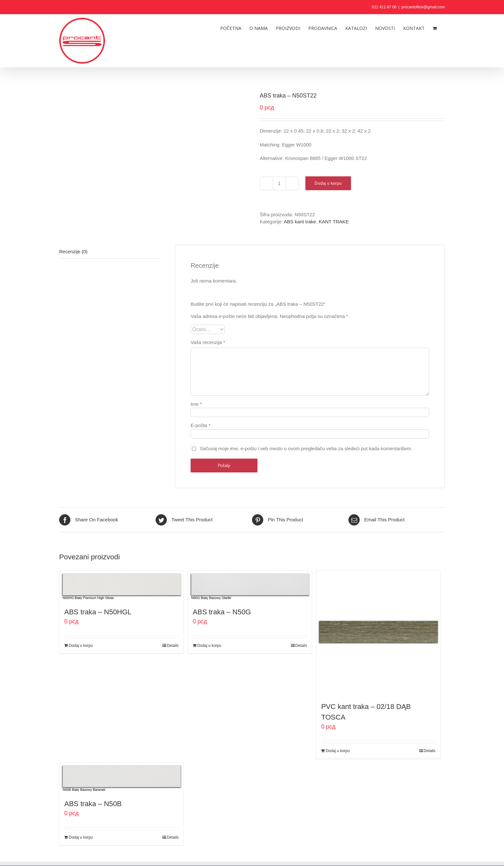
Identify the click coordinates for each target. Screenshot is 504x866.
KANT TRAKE (334, 222)
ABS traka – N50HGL (98, 612)
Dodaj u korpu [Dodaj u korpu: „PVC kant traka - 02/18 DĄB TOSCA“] (338, 751)
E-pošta (201, 425)
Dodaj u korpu (328, 183)
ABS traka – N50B (93, 804)
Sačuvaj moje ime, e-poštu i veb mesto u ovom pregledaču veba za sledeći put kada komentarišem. (306, 448)
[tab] (109, 252)
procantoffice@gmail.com (423, 7)
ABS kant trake (300, 222)
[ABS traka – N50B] (122, 777)
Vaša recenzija (208, 342)
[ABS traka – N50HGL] (122, 586)
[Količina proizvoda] (279, 183)
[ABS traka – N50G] (250, 586)
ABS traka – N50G (222, 612)
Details (173, 646)
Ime (196, 404)
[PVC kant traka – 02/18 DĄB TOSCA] (378, 633)
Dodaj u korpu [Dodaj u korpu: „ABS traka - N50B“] (81, 837)
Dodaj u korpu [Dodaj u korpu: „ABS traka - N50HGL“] (81, 646)
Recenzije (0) (73, 251)
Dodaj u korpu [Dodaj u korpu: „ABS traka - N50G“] (209, 646)
